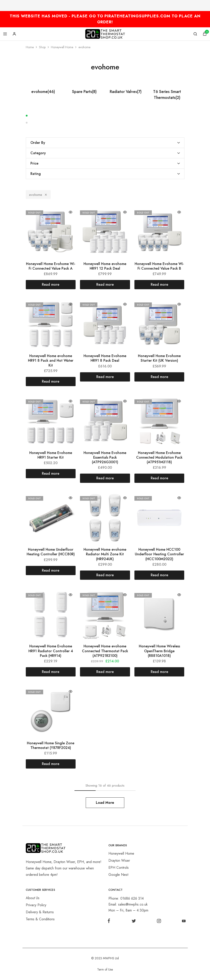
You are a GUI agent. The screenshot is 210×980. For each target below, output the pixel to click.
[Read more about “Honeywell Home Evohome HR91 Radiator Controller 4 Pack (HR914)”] (51, 672)
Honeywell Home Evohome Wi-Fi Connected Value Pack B (159, 266)
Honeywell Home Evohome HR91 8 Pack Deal (105, 358)
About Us (33, 898)
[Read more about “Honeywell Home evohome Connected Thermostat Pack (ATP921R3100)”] (105, 672)
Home (30, 47)
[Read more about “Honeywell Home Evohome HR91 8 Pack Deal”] (105, 377)
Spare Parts (84, 92)
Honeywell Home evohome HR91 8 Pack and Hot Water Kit (51, 361)
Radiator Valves (126, 92)
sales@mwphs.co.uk (133, 904)
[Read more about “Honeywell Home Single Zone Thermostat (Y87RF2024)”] (51, 764)
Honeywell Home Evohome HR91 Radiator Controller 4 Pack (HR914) (51, 651)
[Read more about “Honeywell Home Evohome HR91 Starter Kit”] (51, 474)
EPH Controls (119, 868)
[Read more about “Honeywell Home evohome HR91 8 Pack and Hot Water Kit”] (51, 382)
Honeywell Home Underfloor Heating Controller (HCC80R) (51, 552)
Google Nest (118, 875)
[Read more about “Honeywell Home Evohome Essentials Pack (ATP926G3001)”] (105, 478)
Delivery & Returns (40, 912)
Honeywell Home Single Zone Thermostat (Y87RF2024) (51, 745)
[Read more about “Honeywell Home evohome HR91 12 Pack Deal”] (105, 285)
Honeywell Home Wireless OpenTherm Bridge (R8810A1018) (159, 651)
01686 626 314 (132, 898)
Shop (42, 47)
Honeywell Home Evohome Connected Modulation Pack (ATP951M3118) (159, 458)
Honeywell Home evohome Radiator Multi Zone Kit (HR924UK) (105, 554)
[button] (105, 116)
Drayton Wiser (119, 861)
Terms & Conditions (40, 919)
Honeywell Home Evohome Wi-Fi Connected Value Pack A (51, 266)
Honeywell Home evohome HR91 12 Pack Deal (105, 266)
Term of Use (105, 969)
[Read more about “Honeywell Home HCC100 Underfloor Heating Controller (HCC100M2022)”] (159, 575)
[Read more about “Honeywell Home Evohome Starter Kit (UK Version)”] (159, 377)
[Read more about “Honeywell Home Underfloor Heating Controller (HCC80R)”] (51, 571)
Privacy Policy (36, 905)
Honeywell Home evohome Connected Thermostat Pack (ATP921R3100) (105, 651)
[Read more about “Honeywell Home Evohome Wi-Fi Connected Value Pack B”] (159, 285)
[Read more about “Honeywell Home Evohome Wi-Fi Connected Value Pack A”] (51, 285)
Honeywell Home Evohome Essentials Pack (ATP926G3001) (105, 458)
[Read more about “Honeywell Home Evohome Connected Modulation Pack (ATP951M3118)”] (159, 478)
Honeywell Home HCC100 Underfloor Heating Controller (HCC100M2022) (159, 554)
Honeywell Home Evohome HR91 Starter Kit (51, 455)
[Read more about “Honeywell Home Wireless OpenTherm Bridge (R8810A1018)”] (159, 672)
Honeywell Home (62, 47)
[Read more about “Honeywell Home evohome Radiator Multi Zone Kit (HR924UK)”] (105, 575)
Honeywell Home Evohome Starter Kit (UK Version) (159, 358)
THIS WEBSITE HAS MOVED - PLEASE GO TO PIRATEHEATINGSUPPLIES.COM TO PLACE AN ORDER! (105, 19)
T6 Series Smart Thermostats (167, 95)
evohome (43, 92)
